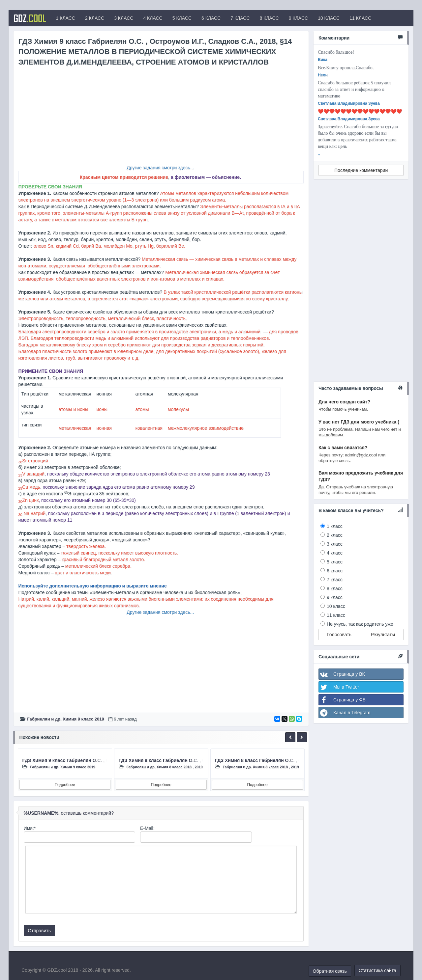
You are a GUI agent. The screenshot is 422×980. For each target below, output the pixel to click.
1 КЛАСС (66, 18)
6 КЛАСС (211, 18)
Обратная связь (330, 971)
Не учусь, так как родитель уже (360, 624)
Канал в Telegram (345, 713)
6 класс (335, 571)
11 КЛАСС (360, 18)
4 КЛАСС (153, 18)
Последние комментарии (361, 170)
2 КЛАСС (95, 18)
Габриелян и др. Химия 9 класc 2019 (65, 719)
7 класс (335, 580)
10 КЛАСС (329, 18)
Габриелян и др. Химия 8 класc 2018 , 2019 (164, 767)
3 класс (335, 544)
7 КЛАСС (240, 18)
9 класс (335, 597)
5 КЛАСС (182, 18)
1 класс (335, 526)
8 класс (335, 588)
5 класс (335, 562)
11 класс (336, 615)
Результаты (383, 635)
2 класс (335, 535)
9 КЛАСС (298, 18)
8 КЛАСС (269, 18)
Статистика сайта (377, 970)
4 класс (335, 553)
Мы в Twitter (339, 687)
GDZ (30, 18)
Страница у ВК (342, 674)
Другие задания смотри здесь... (160, 168)
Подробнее (65, 785)
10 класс (336, 606)
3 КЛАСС (124, 18)
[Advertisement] (161, 118)
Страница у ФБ (342, 700)
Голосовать (339, 635)
